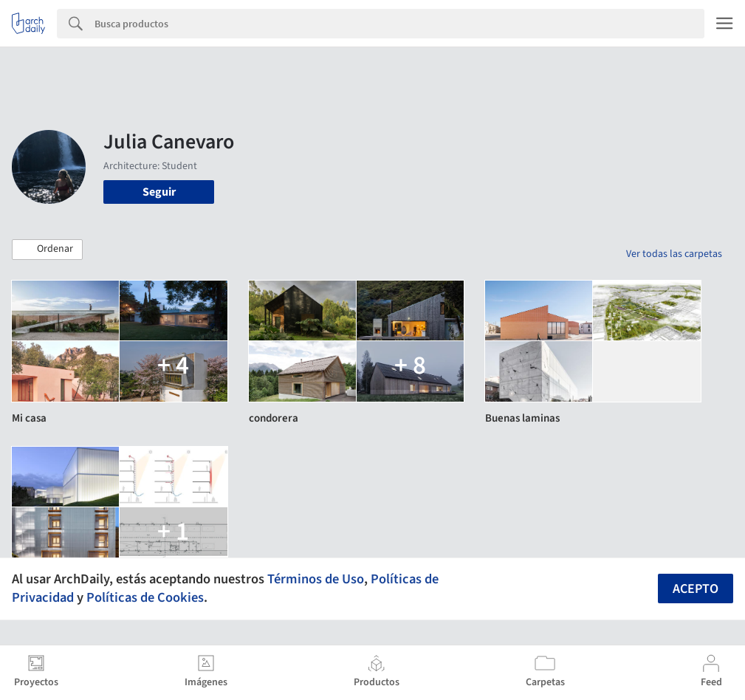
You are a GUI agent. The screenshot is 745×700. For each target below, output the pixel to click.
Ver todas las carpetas (674, 254)
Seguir (159, 192)
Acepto (696, 589)
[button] (47, 250)
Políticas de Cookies (145, 597)
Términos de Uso (316, 579)
